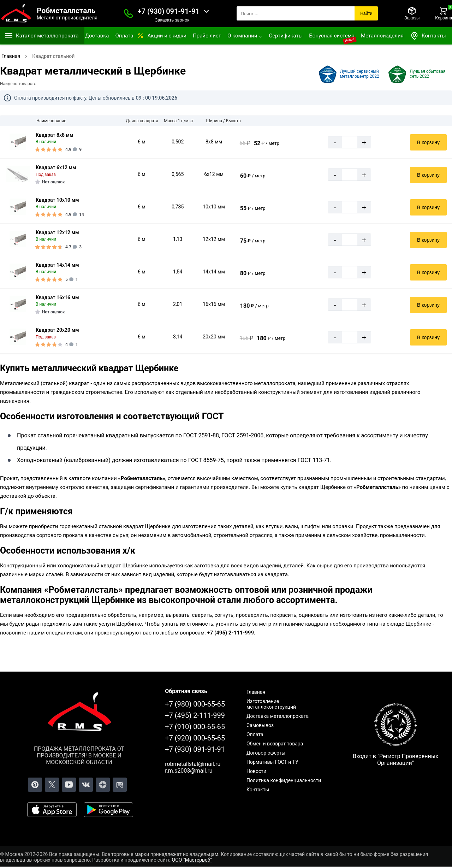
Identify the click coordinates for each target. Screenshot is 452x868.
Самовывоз (260, 725)
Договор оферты (266, 753)
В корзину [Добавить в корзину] (428, 142)
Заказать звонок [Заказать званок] (172, 20)
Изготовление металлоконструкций (271, 704)
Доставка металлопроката (278, 716)
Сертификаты (286, 36)
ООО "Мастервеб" (192, 860)
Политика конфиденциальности (284, 780)
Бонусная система (332, 36)
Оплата (124, 36)
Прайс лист (207, 36)
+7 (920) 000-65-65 (195, 738)
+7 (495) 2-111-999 (195, 715)
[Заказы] (412, 13)
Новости (256, 771)
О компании (242, 36)
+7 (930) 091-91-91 (169, 11)
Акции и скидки (167, 36)
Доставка (97, 36)
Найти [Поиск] (366, 13)
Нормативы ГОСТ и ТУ (272, 762)
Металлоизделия (382, 36)
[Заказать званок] (129, 13)
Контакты (428, 36)
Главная (256, 692)
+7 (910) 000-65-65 (195, 727)
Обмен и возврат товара (275, 744)
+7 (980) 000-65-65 (195, 704)
